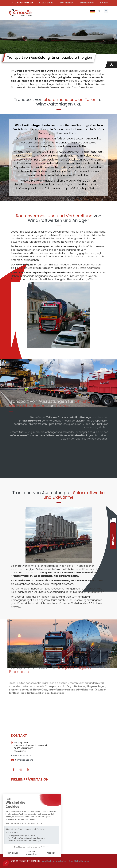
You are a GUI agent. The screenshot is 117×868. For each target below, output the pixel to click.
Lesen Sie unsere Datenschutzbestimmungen (24, 823)
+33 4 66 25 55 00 (21, 755)
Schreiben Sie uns (24, 760)
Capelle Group (87, 3)
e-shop (104, 3)
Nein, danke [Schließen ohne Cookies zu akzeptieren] (12, 853)
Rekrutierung (46, 3)
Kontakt (113, 540)
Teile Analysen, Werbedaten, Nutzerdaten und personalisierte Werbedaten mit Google (27, 839)
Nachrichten (66, 3)
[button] (6, 863)
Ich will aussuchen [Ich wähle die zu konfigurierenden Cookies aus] (32, 853)
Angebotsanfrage (24, 3)
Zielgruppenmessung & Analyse (21, 835)
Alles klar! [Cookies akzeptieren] (51, 853)
